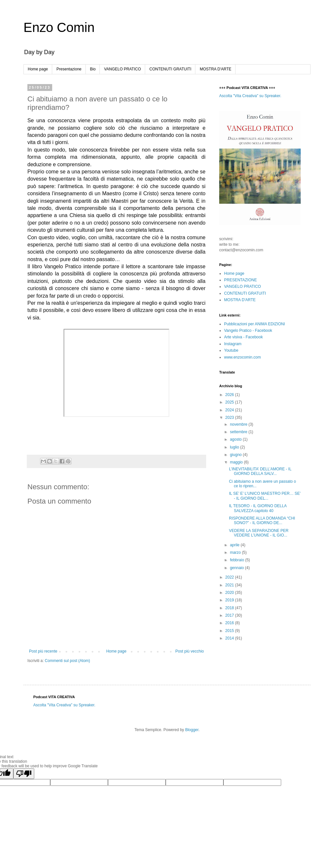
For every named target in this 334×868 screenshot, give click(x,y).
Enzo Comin (59, 27)
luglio (235, 447)
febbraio (238, 560)
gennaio (237, 568)
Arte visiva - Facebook (243, 337)
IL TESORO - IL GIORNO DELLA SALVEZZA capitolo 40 (258, 508)
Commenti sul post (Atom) (67, 661)
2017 (230, 615)
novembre (239, 424)
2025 (230, 402)
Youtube (231, 350)
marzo (236, 552)
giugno (236, 455)
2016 (230, 623)
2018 (230, 608)
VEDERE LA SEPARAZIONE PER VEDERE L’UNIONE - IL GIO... (259, 533)
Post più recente (43, 651)
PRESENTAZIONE (240, 280)
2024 (230, 410)
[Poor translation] (24, 774)
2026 (230, 395)
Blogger (192, 730)
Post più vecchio (190, 651)
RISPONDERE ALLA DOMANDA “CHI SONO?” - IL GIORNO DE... (262, 521)
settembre (239, 432)
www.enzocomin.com (243, 357)
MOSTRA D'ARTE (215, 69)
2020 (230, 593)
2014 (230, 638)
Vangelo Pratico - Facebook (248, 331)
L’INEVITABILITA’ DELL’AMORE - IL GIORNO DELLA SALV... (260, 471)
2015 (230, 631)
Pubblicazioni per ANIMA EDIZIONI (255, 324)
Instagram (233, 344)
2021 (230, 585)
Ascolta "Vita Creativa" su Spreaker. (250, 96)
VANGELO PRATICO (122, 69)
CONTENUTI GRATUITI (170, 69)
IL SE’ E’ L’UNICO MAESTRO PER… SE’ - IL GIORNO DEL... (265, 496)
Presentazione (69, 69)
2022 (230, 577)
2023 (230, 418)
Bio (93, 69)
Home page (38, 69)
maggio (237, 462)
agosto (236, 439)
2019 (230, 600)
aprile (235, 545)
